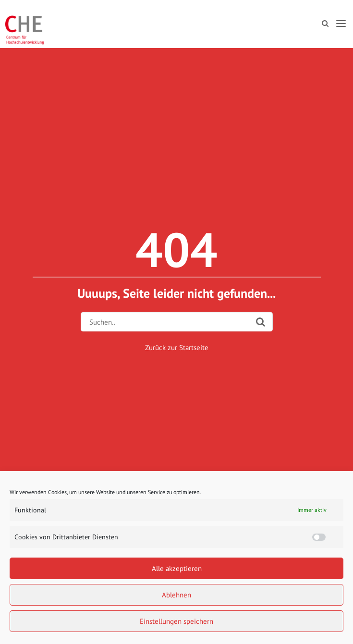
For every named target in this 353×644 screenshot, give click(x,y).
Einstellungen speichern (176, 621)
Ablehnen (176, 595)
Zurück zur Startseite (177, 347)
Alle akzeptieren (177, 568)
